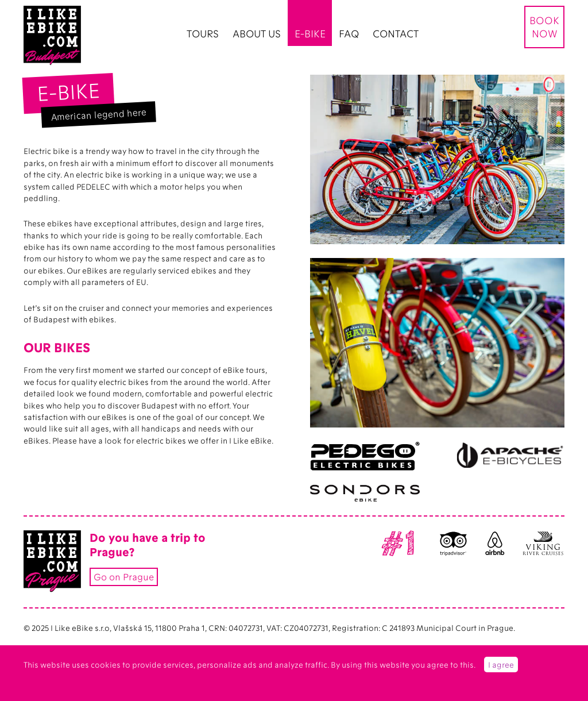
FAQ (349, 33)
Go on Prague (124, 577)
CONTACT (396, 33)
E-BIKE (310, 33)
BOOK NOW (544, 26)
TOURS (203, 33)
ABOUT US (257, 33)
